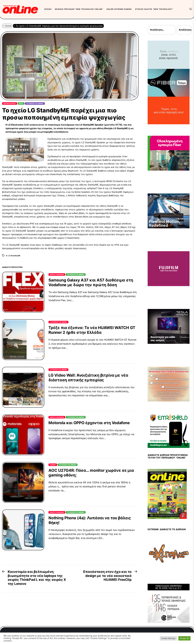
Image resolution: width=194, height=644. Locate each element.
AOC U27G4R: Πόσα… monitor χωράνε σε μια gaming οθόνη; (91, 473)
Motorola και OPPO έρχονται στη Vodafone (89, 423)
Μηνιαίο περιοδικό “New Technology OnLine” (79, 9)
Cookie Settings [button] (168, 638)
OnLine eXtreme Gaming (119, 9)
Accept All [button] (184, 638)
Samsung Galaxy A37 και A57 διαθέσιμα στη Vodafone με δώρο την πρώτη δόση (91, 282)
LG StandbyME (14, 256)
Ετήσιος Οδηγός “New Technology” (154, 9)
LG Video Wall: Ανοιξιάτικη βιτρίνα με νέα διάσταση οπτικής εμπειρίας (88, 378)
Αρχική (48, 9)
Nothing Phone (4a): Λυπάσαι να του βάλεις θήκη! (90, 520)
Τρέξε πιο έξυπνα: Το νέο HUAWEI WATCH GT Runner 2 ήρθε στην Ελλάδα (92, 330)
